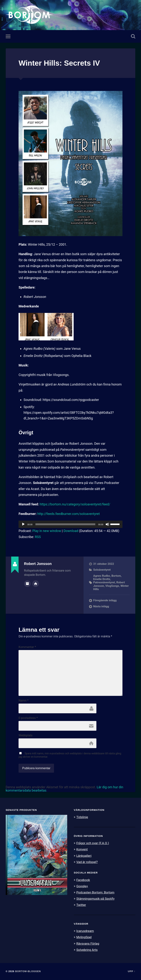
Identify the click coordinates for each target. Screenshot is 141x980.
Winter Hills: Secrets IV (59, 63)
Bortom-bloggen (28, 971)
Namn (23, 701)
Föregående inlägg (105, 600)
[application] (70, 524)
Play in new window (47, 531)
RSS (38, 537)
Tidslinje (82, 817)
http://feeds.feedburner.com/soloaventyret (68, 514)
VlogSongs (112, 586)
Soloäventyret (102, 570)
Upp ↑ (132, 971)
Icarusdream (85, 931)
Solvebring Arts (87, 950)
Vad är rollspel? (87, 862)
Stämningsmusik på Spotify (95, 899)
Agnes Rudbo (102, 576)
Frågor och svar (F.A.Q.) (93, 843)
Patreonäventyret (104, 582)
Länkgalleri (84, 856)
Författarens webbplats (36, 584)
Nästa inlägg (101, 606)
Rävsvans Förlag (88, 944)
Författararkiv (27, 584)
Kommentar (27, 647)
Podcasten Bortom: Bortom (95, 892)
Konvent (82, 849)
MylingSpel (84, 937)
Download (71, 531)
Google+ (82, 886)
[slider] (65, 524)
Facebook (83, 880)
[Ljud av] (107, 524)
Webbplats (25, 735)
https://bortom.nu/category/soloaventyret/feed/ (75, 504)
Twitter (81, 905)
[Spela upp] (23, 524)
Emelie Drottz (102, 579)
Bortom (116, 576)
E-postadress (28, 718)
